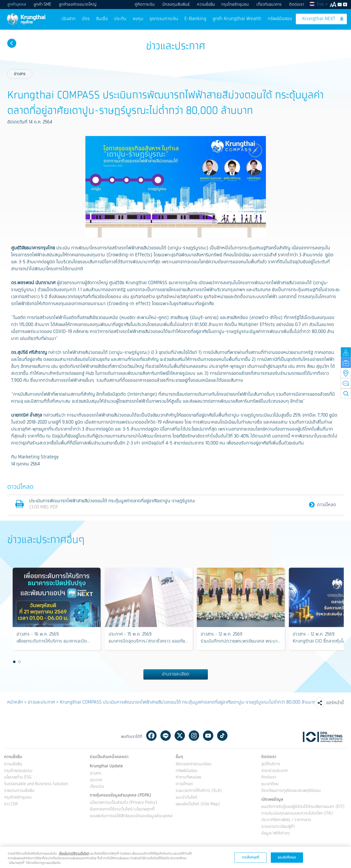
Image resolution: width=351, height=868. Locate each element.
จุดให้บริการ (271, 764)
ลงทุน (138, 19)
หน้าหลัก (15, 702)
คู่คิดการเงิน (145, 5)
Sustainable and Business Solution (36, 784)
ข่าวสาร (20, 74)
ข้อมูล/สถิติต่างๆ (275, 834)
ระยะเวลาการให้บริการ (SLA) (199, 791)
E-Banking (195, 19)
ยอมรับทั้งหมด (287, 862)
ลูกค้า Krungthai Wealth (237, 19)
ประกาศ (96, 780)
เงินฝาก (68, 19)
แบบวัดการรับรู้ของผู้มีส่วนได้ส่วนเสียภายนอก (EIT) (303, 807)
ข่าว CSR (11, 804)
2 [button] (19, 662)
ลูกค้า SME (42, 5)
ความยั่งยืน (206, 5)
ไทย (319, 4)
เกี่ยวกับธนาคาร (269, 5)
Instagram (194, 736)
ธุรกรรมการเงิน (164, 19)
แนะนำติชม (270, 784)
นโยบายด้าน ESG (18, 778)
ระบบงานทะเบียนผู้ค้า (278, 827)
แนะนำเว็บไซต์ (186, 798)
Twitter (180, 736)
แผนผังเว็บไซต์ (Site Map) (198, 804)
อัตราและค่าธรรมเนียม (194, 764)
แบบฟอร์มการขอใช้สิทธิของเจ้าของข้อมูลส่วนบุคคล (131, 816)
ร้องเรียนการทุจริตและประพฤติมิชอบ (291, 791)
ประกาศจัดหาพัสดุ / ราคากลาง (286, 820)
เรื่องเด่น (97, 787)
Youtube (208, 736)
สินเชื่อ (102, 19)
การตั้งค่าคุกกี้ (250, 862)
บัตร (86, 19)
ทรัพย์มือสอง (280, 19)
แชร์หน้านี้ (335, 703)
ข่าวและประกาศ (41, 702)
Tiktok (222, 736)
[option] (57, 611)
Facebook (151, 736)
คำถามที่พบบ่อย (188, 778)
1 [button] (14, 662)
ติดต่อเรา (297, 5)
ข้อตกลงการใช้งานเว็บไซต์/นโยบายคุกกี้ (122, 810)
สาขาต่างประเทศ (274, 771)
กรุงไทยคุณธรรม (18, 771)
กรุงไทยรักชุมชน (235, 5)
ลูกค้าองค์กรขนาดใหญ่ (78, 5)
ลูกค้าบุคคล (17, 5)
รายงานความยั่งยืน (19, 791)
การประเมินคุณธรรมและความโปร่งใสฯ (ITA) (297, 814)
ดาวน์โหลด (323, 505)
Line (166, 736)
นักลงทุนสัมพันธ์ (176, 5)
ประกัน (120, 19)
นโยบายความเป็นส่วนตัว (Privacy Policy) (124, 803)
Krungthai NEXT (323, 19)
